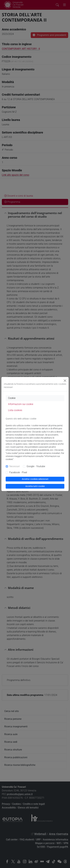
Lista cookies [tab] (15, 410)
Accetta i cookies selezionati (35, 479)
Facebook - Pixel (18, 472)
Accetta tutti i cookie (35, 486)
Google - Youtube (36, 466)
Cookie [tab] (12, 398)
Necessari (15, 466)
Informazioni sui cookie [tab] (21, 404)
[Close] (65, 381)
